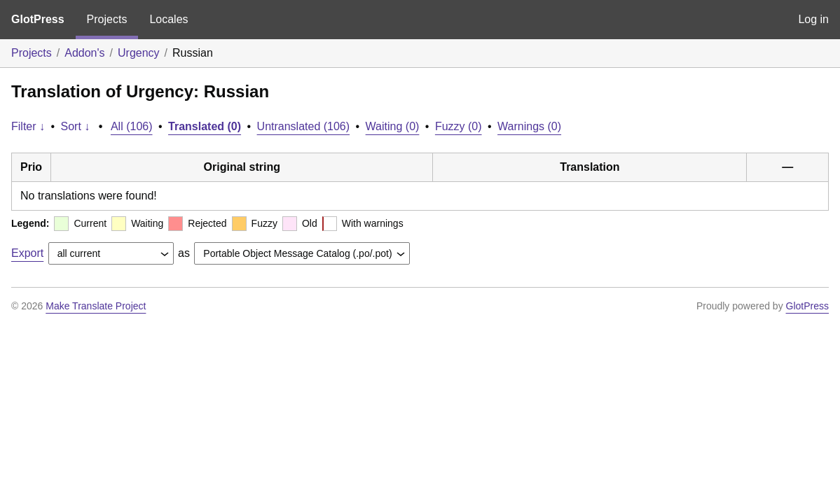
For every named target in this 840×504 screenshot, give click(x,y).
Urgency (139, 53)
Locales (168, 19)
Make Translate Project (96, 306)
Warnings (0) (529, 126)
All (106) (132, 126)
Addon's (84, 53)
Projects (107, 19)
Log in (813, 19)
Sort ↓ (76, 126)
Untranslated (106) (304, 126)
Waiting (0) (393, 126)
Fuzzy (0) (459, 126)
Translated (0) (205, 126)
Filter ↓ (28, 126)
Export (27, 253)
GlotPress (38, 19)
